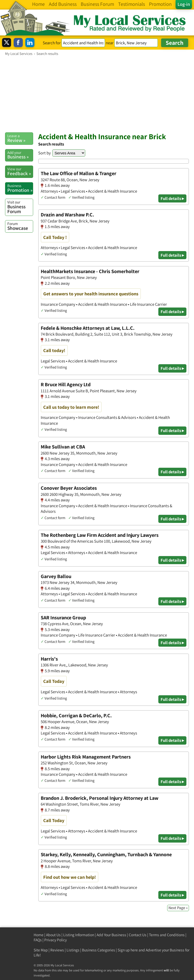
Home (39, 935)
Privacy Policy (56, 940)
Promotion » (20, 188)
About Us (53, 935)
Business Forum (20, 207)
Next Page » (178, 908)
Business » (20, 155)
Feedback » (20, 171)
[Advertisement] (97, 94)
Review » (20, 138)
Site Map (41, 950)
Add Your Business (111, 935)
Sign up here (128, 950)
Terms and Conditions (167, 935)
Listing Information (79, 935)
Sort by (45, 153)
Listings (73, 950)
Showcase (20, 226)
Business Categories (99, 950)
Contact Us (138, 935)
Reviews (57, 950)
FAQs (38, 940)
